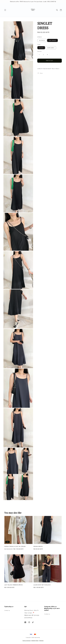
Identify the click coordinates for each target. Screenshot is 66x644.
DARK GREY (51, 48)
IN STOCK (42, 40)
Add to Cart (49, 61)
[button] (5, 10)
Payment (41, 641)
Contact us (7, 610)
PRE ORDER (52, 40)
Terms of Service (27, 641)
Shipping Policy (35, 641)
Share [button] (40, 73)
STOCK (40, 37)
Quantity (39, 51)
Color (39, 44)
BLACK (41, 48)
